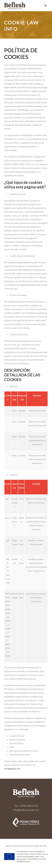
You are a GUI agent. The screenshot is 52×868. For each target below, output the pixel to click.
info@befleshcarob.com (26, 810)
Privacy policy (25, 846)
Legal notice (11, 846)
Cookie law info (40, 846)
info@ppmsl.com (12, 769)
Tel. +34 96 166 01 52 (26, 806)
